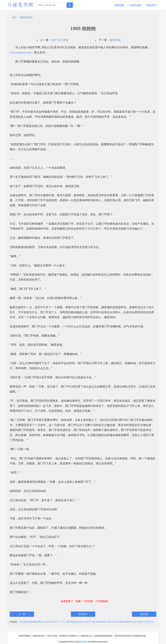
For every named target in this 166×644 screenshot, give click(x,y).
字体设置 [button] (151, 5)
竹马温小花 (148, 622)
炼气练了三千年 (58, 622)
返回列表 (115, 40)
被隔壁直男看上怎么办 (40, 622)
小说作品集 (135, 5)
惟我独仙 (128, 622)
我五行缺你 (138, 622)
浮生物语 (87, 622)
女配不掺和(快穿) (99, 622)
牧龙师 (121, 622)
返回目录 (83, 614)
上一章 (22, 614)
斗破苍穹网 (21, 5)
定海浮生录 (112, 622)
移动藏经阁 (25, 622)
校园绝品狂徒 (26, 17)
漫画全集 (119, 5)
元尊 (67, 622)
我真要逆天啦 (76, 622)
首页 (14, 17)
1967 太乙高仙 (60, 40)
